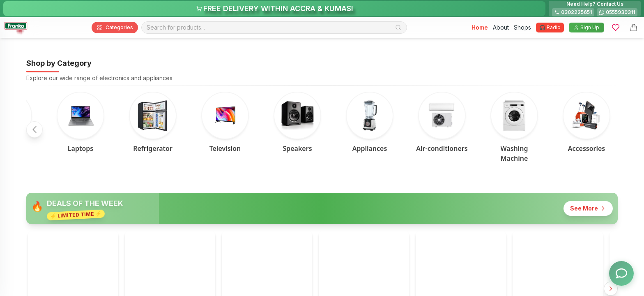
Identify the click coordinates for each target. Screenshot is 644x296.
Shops (522, 27)
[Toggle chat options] (621, 273)
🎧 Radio (550, 27)
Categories (115, 28)
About (501, 27)
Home (480, 27)
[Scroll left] (34, 129)
